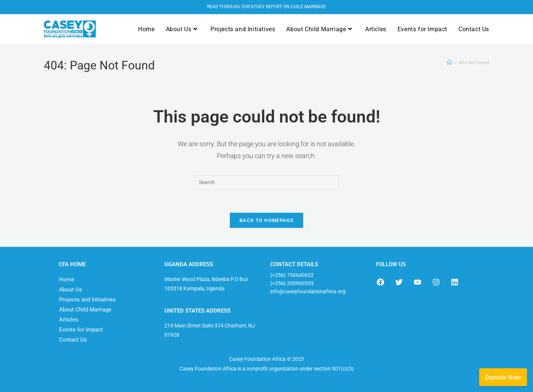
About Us (71, 290)
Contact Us (73, 340)
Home (67, 280)
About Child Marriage (85, 310)
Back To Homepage (266, 220)
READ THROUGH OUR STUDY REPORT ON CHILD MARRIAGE (266, 7)
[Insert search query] (266, 183)
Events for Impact (81, 330)
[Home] (449, 63)
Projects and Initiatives (87, 300)
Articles (69, 320)
